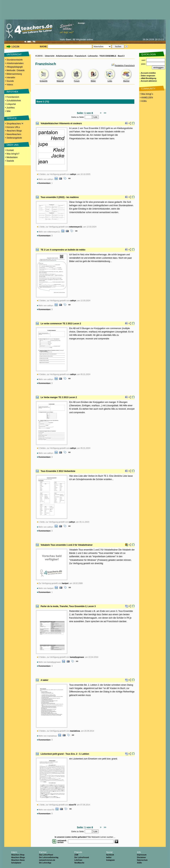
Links (110, 81)
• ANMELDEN (146, 98)
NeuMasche (79, 863)
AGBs (139, 863)
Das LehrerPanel (46, 855)
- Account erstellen (148, 73)
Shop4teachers (15, 124)
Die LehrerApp (45, 863)
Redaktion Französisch (125, 65)
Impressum (142, 855)
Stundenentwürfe (15, 60)
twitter (109, 857)
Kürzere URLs (13, 127)
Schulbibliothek (14, 101)
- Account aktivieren (148, 81)
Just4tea (11, 108)
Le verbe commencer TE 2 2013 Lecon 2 (61, 324)
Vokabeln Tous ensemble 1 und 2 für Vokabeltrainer (67, 545)
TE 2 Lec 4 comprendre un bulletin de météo (63, 250)
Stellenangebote (14, 138)
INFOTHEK (12, 92)
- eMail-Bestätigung (148, 78)
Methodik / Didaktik (16, 70)
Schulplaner (16, 863)
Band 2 (121, 56)
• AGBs (143, 101)
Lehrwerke (93, 56)
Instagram (110, 860)
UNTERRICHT (14, 54)
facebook (110, 855)
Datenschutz (142, 860)
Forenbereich (13, 97)
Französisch (81, 56)
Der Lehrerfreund (82, 857)
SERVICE (12, 118)
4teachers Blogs (14, 131)
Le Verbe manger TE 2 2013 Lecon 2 (59, 397)
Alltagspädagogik (15, 67)
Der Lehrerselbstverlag (49, 857)
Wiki (9, 111)
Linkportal (11, 104)
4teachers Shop (18, 855)
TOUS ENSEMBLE (108, 56)
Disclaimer (142, 857)
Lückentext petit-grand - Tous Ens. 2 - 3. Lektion (65, 754)
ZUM (76, 855)
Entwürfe (44, 81)
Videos (10, 85)
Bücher (126, 81)
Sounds (10, 81)
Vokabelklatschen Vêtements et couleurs (61, 123)
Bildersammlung (14, 74)
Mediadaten (12, 157)
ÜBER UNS (13, 145)
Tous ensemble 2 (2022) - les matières (60, 197)
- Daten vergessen (147, 76)
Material (60, 81)
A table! (45, 680)
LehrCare (78, 860)
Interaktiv (11, 78)
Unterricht (50, 56)
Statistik (10, 161)
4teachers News (18, 860)
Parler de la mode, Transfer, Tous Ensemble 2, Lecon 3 (68, 606)
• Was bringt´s (146, 94)
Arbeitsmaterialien (15, 63)
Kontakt (10, 150)
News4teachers (14, 134)
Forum (77, 81)
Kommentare (44, 183)
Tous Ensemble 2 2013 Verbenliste (58, 471)
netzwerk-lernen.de (47, 860)
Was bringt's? (13, 154)
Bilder (93, 81)
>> (104, 113)
